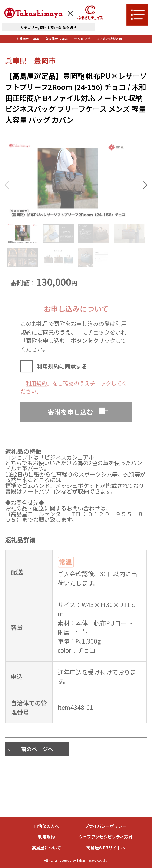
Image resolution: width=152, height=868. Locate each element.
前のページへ (37, 749)
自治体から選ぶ (56, 39)
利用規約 (36, 388)
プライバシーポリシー (106, 826)
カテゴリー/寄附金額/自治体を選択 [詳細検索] (49, 27)
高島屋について (46, 848)
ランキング (82, 39)
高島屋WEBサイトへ (106, 848)
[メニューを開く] (137, 15)
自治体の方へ (46, 826)
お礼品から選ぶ (28, 39)
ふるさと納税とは (109, 39)
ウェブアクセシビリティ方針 (106, 837)
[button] (145, 190)
